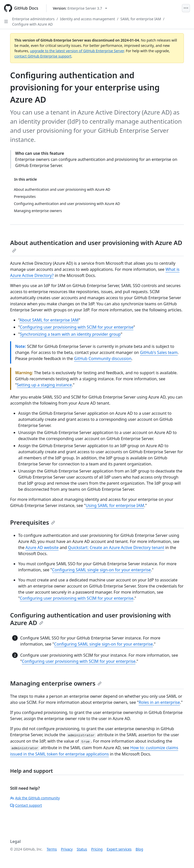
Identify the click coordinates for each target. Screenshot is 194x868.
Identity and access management (87, 19)
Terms (52, 849)
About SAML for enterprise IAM (49, 320)
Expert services (119, 849)
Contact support (26, 805)
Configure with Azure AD (32, 24)
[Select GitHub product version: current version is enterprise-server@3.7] (80, 8)
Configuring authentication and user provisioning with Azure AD (90, 619)
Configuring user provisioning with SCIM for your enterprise (77, 327)
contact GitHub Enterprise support (43, 56)
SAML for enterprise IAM (141, 19)
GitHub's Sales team (159, 352)
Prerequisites (33, 522)
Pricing (97, 849)
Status (82, 849)
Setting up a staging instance (44, 385)
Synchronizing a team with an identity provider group (70, 334)
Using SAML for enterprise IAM (115, 505)
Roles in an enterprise (159, 702)
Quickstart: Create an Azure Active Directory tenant (116, 548)
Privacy (67, 849)
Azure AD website (42, 548)
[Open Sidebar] (6, 22)
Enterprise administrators (33, 19)
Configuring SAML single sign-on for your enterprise (101, 570)
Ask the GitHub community (35, 798)
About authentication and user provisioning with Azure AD (96, 246)
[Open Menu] (186, 8)
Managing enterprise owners (56, 683)
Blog (139, 849)
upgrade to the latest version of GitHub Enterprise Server (77, 51)
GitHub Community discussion (103, 358)
